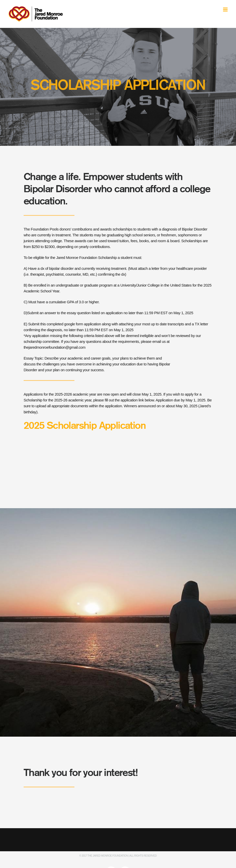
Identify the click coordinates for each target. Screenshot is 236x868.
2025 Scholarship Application (85, 426)
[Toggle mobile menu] (226, 10)
